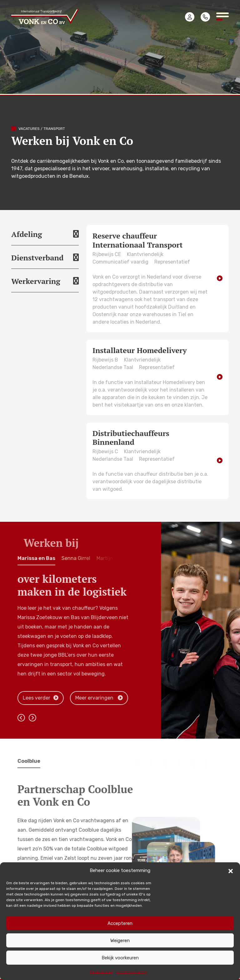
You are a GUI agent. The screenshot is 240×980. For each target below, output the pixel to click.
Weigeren (120, 941)
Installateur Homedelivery (140, 350)
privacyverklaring (131, 972)
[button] (231, 870)
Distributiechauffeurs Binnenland (131, 438)
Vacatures (29, 129)
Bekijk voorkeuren (120, 958)
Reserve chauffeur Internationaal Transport (138, 240)
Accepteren (120, 923)
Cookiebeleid (101, 972)
